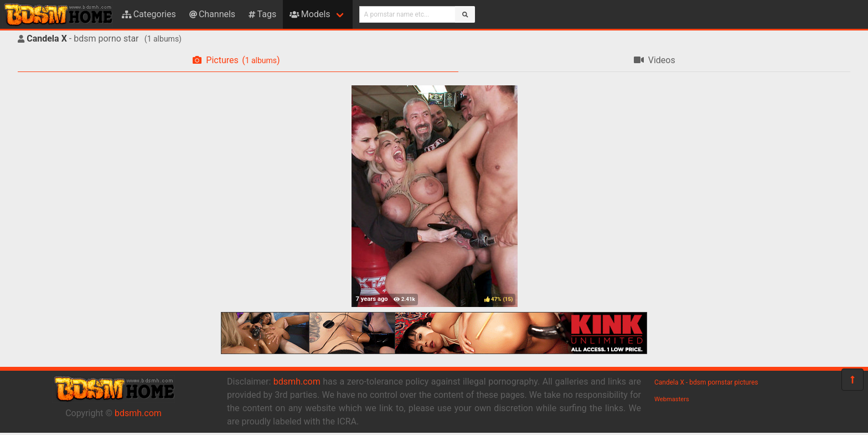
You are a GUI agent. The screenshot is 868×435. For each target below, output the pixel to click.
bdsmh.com (138, 413)
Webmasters (672, 399)
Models (310, 14)
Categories (149, 14)
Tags (262, 14)
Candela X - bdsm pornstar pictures (706, 382)
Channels (212, 14)
